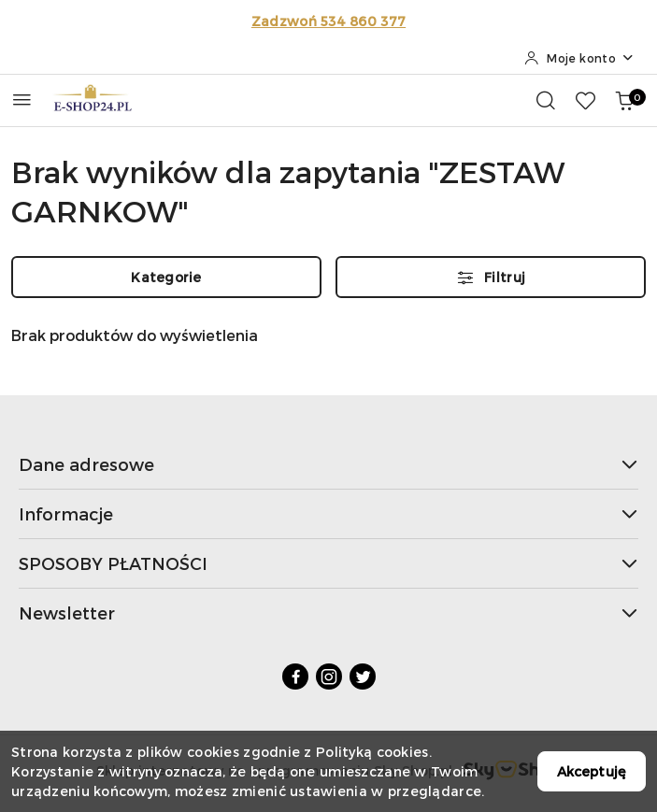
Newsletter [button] (328, 613)
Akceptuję (592, 771)
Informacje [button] (328, 513)
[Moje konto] (579, 58)
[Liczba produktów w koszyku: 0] (624, 100)
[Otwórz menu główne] (22, 100)
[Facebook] (295, 677)
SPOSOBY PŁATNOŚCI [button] (328, 563)
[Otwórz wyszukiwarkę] (546, 100)
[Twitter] (363, 677)
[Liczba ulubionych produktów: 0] (585, 100)
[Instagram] (329, 677)
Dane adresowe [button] (328, 464)
